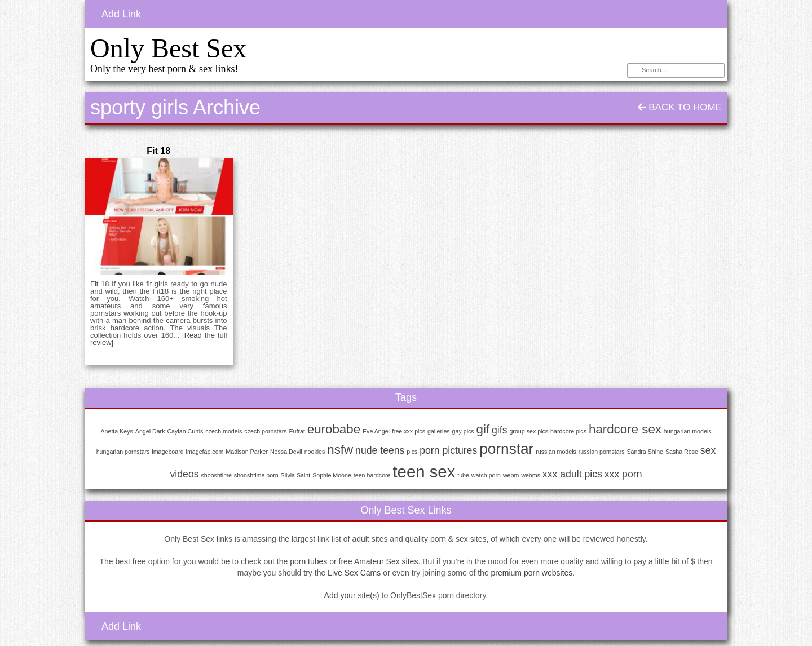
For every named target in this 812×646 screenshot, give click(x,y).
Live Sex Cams (354, 573)
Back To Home (680, 107)
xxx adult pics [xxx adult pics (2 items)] (572, 474)
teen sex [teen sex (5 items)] (424, 472)
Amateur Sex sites (386, 561)
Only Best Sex (168, 48)
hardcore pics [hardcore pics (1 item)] (568, 431)
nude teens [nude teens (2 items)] (380, 450)
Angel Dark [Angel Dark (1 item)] (150, 431)
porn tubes (308, 561)
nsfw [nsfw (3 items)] (340, 450)
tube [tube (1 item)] (463, 475)
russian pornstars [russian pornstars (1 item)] (602, 452)
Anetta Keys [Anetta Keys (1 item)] (116, 431)
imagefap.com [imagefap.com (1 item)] (205, 452)
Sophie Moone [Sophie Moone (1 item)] (332, 475)
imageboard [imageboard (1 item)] (167, 452)
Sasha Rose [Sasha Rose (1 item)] (682, 452)
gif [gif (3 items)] (483, 429)
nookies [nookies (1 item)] (315, 452)
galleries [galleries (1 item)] (439, 431)
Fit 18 (158, 151)
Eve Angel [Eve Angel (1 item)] (376, 431)
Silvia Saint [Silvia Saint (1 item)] (296, 475)
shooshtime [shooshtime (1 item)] (216, 475)
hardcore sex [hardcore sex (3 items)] (625, 429)
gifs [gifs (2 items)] (499, 430)
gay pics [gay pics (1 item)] (463, 431)
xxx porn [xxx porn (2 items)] (623, 474)
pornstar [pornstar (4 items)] (506, 449)
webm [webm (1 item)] (511, 475)
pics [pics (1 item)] (412, 452)
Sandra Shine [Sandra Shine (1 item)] (645, 452)
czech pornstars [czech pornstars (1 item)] (265, 431)
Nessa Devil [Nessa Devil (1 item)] (286, 452)
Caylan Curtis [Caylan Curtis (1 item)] (185, 431)
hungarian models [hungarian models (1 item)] (688, 431)
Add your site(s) (352, 595)
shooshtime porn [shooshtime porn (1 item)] (256, 475)
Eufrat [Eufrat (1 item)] (297, 431)
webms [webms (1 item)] (531, 475)
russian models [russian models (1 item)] (556, 452)
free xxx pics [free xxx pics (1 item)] (409, 431)
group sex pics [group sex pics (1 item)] (529, 431)
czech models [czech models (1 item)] (224, 431)
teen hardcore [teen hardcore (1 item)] (372, 475)
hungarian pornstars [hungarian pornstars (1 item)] (123, 452)
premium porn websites (532, 573)
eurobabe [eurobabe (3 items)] (334, 429)
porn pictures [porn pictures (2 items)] (448, 450)
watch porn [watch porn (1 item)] (486, 475)
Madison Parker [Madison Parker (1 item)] (247, 452)
